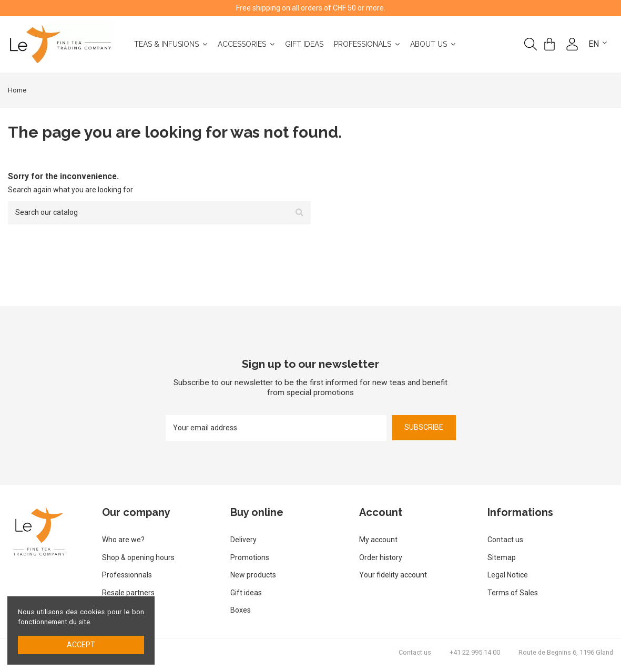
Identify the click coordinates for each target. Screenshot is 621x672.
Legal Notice (508, 575)
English (604, 44)
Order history (381, 557)
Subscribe (424, 427)
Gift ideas (246, 593)
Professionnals (127, 575)
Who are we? (123, 540)
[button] (457, 44)
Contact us (505, 540)
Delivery (243, 540)
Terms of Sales (513, 593)
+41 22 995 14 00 (475, 652)
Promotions (250, 557)
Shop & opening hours (138, 557)
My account (378, 540)
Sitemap (502, 557)
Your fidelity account (393, 575)
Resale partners (128, 593)
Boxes (241, 610)
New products (253, 575)
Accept (81, 645)
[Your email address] (276, 428)
